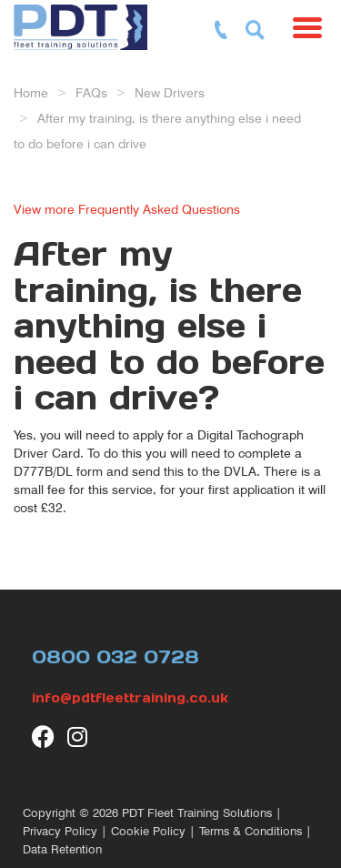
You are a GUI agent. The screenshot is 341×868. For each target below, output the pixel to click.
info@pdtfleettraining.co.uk (130, 698)
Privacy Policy (60, 831)
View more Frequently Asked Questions (127, 209)
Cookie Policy (148, 831)
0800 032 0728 (115, 657)
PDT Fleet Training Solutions (197, 813)
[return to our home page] (85, 23)
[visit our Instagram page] (79, 737)
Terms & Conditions (251, 831)
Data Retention (62, 849)
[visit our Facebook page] (43, 737)
